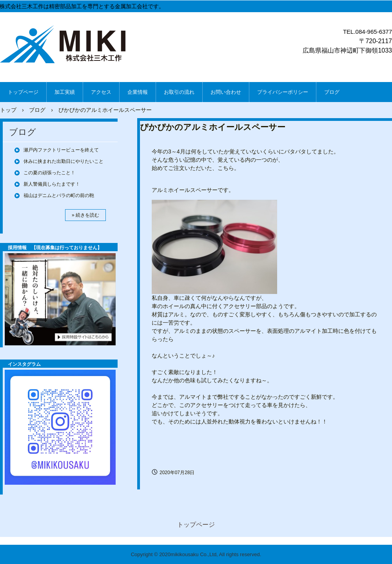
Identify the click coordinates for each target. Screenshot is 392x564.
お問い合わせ (226, 92)
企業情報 (138, 92)
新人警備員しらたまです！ (52, 184)
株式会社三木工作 (65, 46)
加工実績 (65, 92)
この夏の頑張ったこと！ (49, 173)
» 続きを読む (85, 215)
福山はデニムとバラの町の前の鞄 (59, 195)
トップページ (23, 92)
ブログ (332, 92)
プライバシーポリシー (283, 92)
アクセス (101, 92)
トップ (8, 110)
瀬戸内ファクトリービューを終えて (61, 150)
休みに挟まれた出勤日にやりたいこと (64, 161)
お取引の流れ (179, 92)
